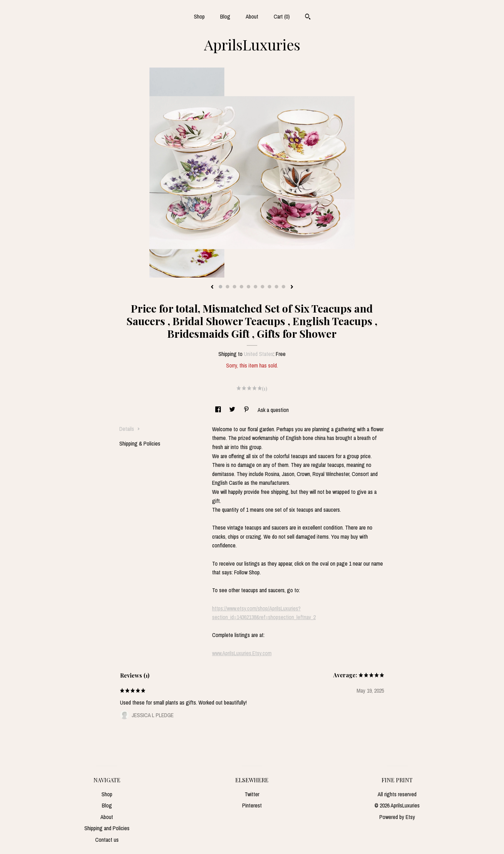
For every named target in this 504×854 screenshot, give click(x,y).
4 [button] (241, 287)
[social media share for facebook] (219, 410)
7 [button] (262, 287)
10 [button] (283, 287)
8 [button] (269, 287)
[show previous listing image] (212, 287)
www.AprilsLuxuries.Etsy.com (242, 653)
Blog (225, 16)
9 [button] (276, 287)
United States (259, 354)
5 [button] (248, 287)
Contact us (107, 840)
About (252, 16)
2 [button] (227, 287)
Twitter (252, 794)
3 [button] (234, 287)
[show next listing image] (292, 287)
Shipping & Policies (140, 443)
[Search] (308, 17)
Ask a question (273, 410)
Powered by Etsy (397, 817)
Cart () (282, 16)
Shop (199, 16)
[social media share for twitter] (233, 410)
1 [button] (220, 287)
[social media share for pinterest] (247, 410)
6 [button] (255, 287)
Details (130, 429)
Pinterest (252, 805)
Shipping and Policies (107, 828)
